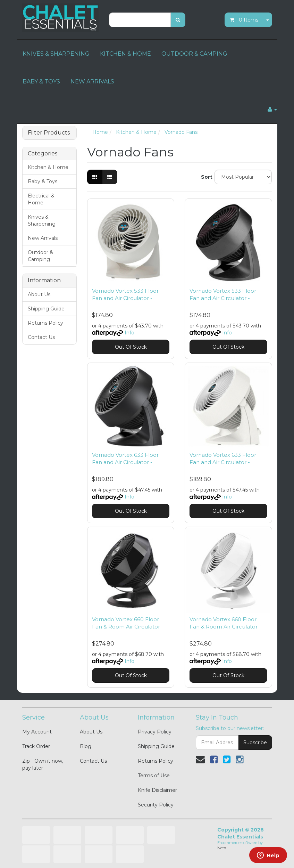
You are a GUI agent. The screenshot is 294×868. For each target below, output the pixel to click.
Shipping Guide (46, 309)
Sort (205, 177)
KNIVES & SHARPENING (56, 54)
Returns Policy (45, 323)
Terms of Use (154, 776)
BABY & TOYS (41, 82)
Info (129, 333)
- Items (244, 20)
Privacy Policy (155, 732)
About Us (39, 294)
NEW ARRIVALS (92, 82)
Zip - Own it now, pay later (43, 764)
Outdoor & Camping (40, 256)
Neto (222, 848)
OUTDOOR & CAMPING (194, 54)
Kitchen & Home (48, 167)
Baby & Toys (43, 181)
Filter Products (49, 133)
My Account (37, 732)
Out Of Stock (131, 347)
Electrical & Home (41, 199)
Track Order (36, 746)
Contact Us (41, 337)
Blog (86, 746)
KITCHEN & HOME (125, 54)
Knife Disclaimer (157, 790)
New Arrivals (43, 238)
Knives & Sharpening (42, 220)
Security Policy (156, 805)
